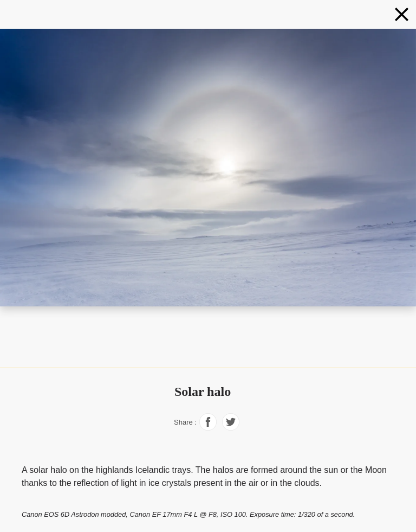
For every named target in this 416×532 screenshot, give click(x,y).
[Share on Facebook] (208, 428)
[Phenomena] (402, 14)
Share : (185, 422)
